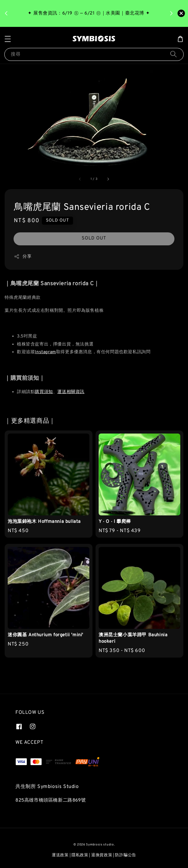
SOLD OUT (94, 238)
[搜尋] (174, 54)
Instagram (45, 352)
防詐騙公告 (126, 855)
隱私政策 (80, 855)
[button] (8, 39)
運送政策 (60, 855)
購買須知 (44, 392)
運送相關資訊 (71, 392)
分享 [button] (23, 256)
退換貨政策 (102, 855)
